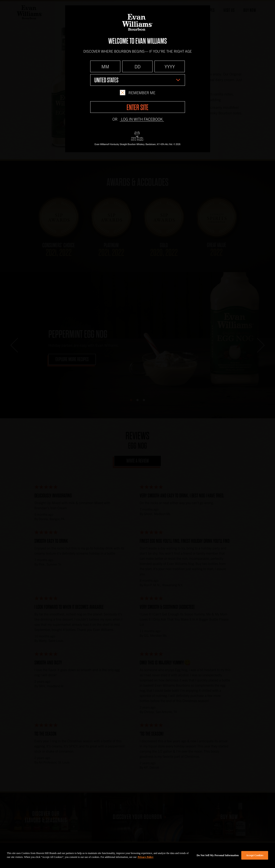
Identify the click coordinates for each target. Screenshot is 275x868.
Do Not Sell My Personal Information (218, 855)
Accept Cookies (255, 855)
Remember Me (137, 93)
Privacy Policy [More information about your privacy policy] (146, 857)
